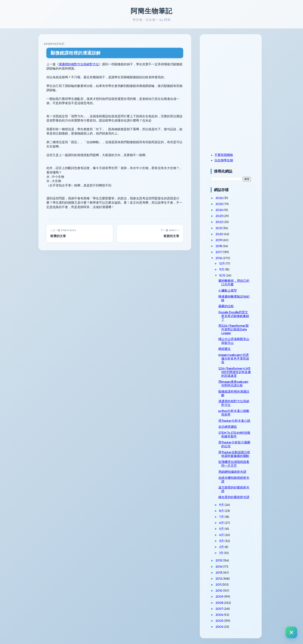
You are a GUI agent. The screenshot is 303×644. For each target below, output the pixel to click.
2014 (219, 567)
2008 (220, 603)
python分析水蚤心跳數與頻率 (234, 413)
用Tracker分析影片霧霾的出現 (234, 444)
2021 (219, 228)
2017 (219, 252)
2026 (219, 198)
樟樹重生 (225, 349)
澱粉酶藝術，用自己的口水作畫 (234, 282)
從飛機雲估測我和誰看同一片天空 (234, 464)
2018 (219, 246)
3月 (222, 541)
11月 (222, 269)
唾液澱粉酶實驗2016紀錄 (234, 298)
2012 (219, 578)
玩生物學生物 (224, 160)
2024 (219, 210)
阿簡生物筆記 (151, 11)
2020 (220, 234)
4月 (222, 535)
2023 (219, 216)
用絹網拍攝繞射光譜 (232, 472)
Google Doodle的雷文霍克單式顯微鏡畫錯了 (234, 316)
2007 (220, 609)
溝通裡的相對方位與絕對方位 (79, 64)
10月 (223, 275)
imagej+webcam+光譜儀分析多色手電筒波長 (234, 358)
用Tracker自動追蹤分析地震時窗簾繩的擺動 (234, 454)
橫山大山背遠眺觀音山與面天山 (234, 341)
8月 (222, 511)
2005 (220, 621)
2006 (220, 615)
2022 (219, 222)
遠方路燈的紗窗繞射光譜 (234, 489)
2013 (219, 573)
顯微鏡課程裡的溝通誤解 (76, 53)
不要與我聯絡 (224, 155)
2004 (220, 627)
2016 (219, 258)
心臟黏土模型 (228, 290)
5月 (222, 529)
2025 (219, 204)
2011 (219, 584)
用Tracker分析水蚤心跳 (234, 421)
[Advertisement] (235, 66)
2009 (220, 596)
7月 (222, 517)
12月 (222, 263)
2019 (219, 240)
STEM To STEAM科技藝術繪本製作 (234, 434)
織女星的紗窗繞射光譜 (234, 497)
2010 (219, 590)
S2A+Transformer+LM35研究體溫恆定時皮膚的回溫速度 (235, 372)
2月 (222, 547)
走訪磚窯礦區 (228, 427)
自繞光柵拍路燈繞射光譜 (234, 479)
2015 (219, 560)
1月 (221, 553)
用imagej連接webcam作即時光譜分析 (233, 383)
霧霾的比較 (226, 306)
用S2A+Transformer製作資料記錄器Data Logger (234, 329)
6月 (222, 523)
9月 (222, 505)
